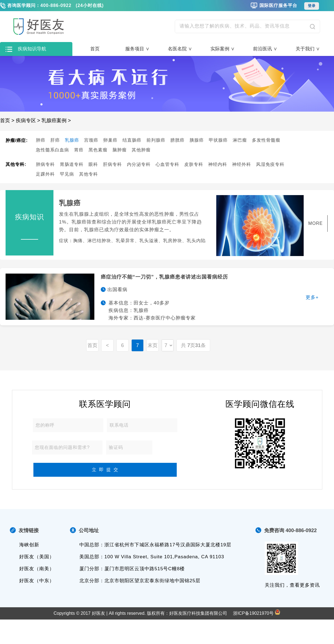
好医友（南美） (37, 569)
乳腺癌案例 (54, 121)
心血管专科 (167, 164)
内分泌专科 (139, 164)
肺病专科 (45, 164)
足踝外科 (45, 174)
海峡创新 (29, 545)
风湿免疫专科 (270, 164)
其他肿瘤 (141, 150)
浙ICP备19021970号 (253, 613)
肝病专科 (112, 164)
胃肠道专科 (72, 164)
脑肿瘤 (120, 150)
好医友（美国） (37, 557)
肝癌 (55, 140)
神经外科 (242, 164)
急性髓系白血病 (52, 150)
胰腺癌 (197, 140)
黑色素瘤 (98, 150)
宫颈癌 (91, 140)
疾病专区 (26, 121)
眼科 (93, 164)
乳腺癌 (72, 140)
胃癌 (79, 150)
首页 (95, 49)
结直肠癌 (132, 140)
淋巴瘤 (240, 140)
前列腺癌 (156, 140)
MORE (316, 223)
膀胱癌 (177, 140)
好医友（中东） (37, 581)
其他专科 (89, 174)
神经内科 (218, 164)
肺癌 (41, 140)
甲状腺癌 (218, 140)
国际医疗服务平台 (278, 5)
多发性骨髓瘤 (266, 140)
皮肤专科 (194, 164)
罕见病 (67, 174)
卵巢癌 (110, 140)
